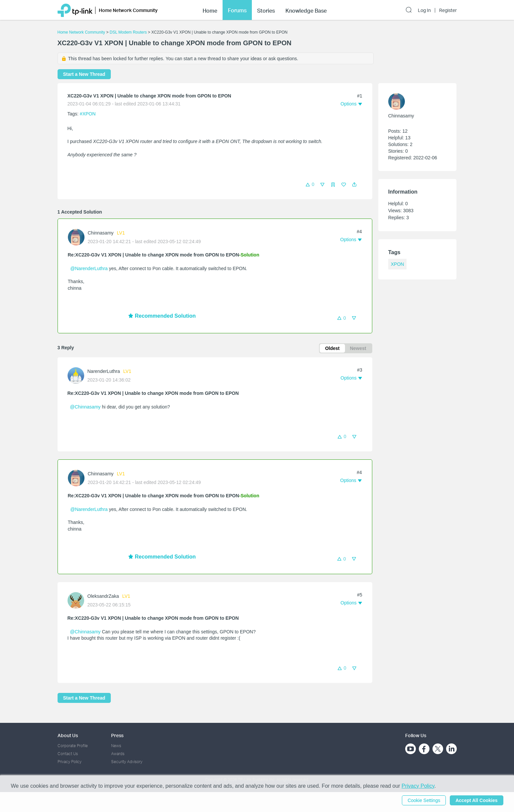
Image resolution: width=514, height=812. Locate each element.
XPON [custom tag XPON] (398, 264)
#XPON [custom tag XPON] (88, 114)
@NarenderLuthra (89, 268)
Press (117, 735)
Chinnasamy (101, 233)
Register (448, 7)
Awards (118, 754)
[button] (354, 185)
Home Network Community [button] (128, 7)
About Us (68, 735)
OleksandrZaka (103, 596)
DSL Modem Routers (128, 32)
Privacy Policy (70, 762)
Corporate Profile (73, 746)
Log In (424, 7)
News (116, 746)
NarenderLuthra (104, 371)
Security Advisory (127, 762)
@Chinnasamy (85, 407)
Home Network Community (81, 32)
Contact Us (68, 754)
